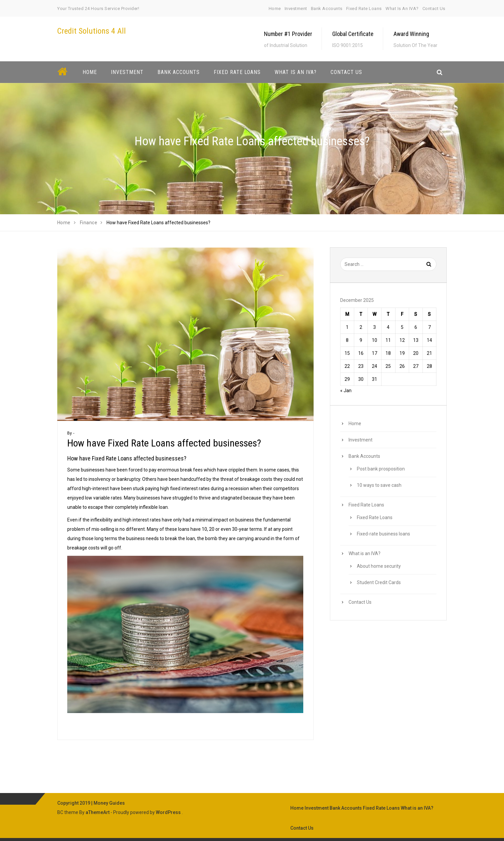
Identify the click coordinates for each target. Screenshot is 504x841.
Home (275, 8)
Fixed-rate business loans (383, 534)
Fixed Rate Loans (364, 8)
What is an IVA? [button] (296, 72)
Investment (296, 8)
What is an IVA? (402, 8)
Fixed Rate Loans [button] (237, 72)
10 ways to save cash (379, 485)
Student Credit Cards (379, 582)
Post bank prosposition (381, 469)
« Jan (346, 391)
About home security (379, 566)
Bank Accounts (327, 8)
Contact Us (434, 8)
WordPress (168, 812)
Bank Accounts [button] (179, 72)
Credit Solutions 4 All (92, 31)
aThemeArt (98, 812)
